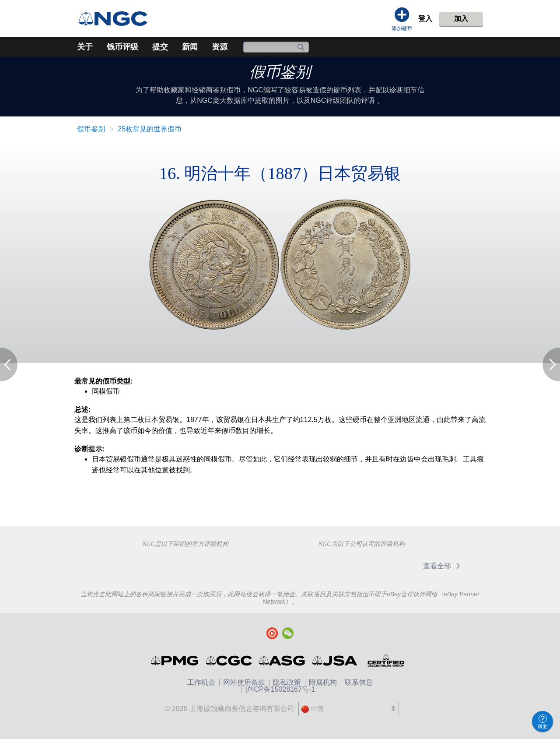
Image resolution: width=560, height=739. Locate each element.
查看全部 (443, 566)
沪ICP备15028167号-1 (280, 689)
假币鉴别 (280, 72)
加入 (461, 19)
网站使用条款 (244, 682)
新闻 (190, 47)
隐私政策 (287, 682)
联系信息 (359, 682)
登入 (425, 19)
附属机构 (323, 682)
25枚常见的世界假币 (150, 129)
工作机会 (201, 682)
